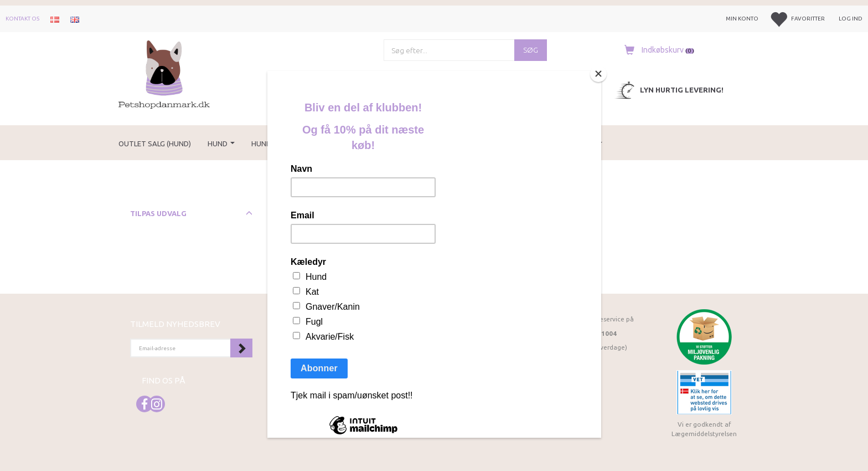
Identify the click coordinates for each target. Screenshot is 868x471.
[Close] (598, 74)
